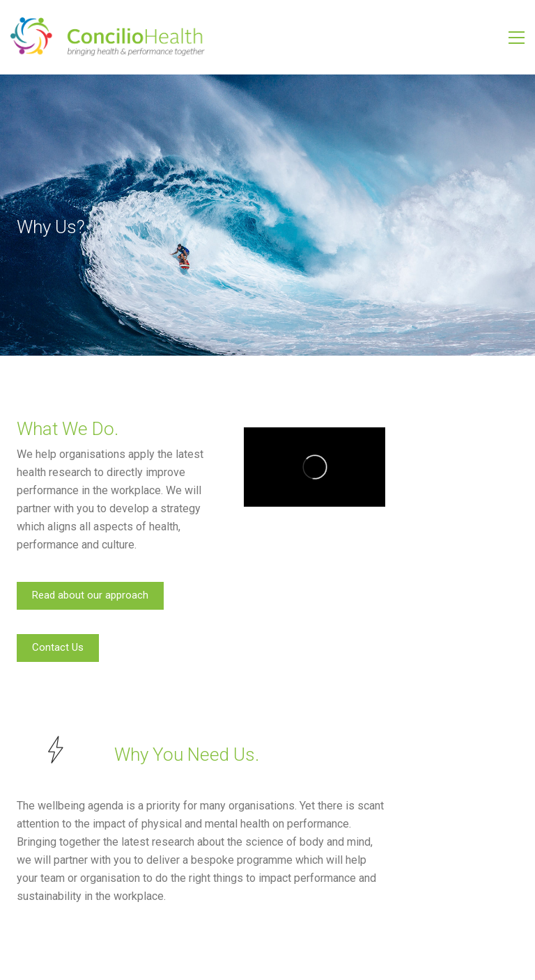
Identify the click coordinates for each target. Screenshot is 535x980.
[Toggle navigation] (517, 38)
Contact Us (58, 647)
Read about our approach (90, 595)
